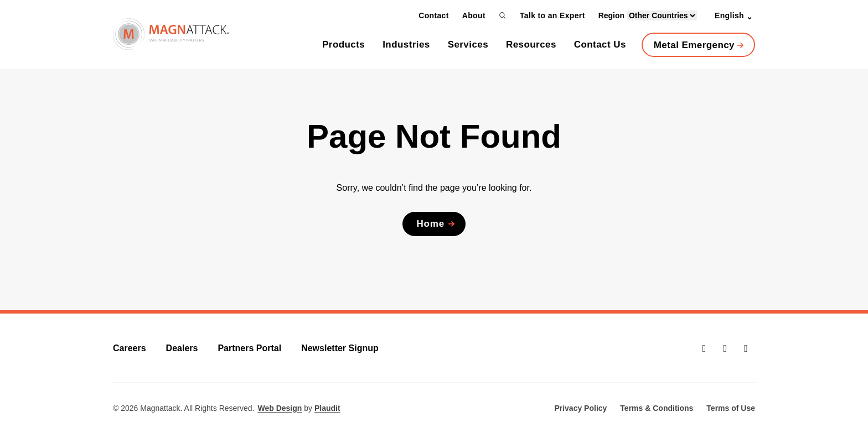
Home (430, 224)
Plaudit (327, 408)
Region (648, 15)
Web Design (280, 408)
